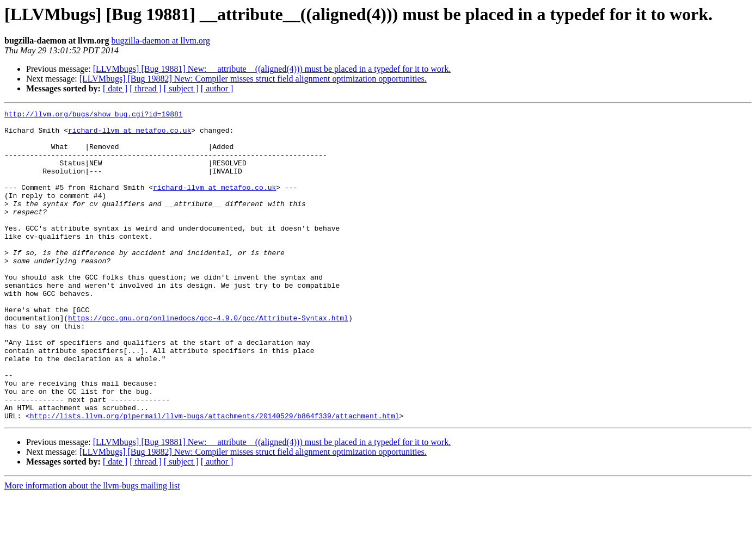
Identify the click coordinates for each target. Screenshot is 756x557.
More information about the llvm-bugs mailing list (92, 547)
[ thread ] (146, 88)
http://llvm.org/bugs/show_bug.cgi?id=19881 (94, 115)
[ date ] (115, 88)
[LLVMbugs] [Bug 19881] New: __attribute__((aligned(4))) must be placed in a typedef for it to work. (272, 69)
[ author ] (217, 88)
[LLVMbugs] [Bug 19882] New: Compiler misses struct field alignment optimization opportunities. (253, 79)
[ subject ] (181, 88)
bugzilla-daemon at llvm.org (160, 41)
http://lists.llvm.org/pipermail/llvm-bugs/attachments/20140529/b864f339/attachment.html (215, 478)
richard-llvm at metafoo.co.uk (130, 135)
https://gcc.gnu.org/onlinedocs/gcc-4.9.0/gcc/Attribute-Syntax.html (208, 360)
